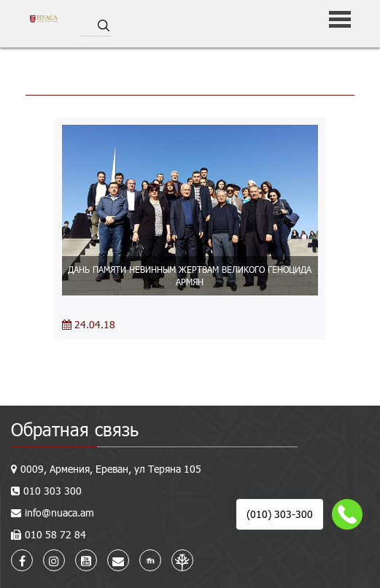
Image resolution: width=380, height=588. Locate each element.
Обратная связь (75, 429)
